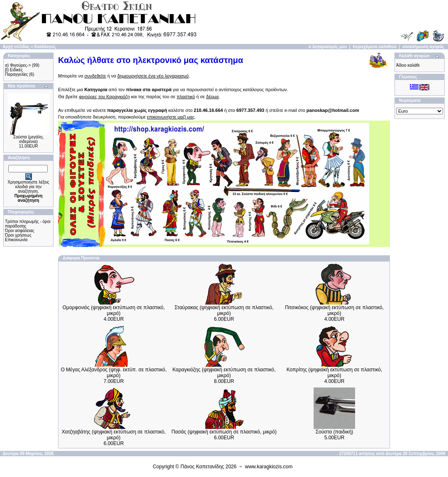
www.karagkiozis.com (269, 467)
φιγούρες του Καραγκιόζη (104, 97)
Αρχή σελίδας (16, 47)
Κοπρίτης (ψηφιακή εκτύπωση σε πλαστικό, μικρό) (335, 373)
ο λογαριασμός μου (328, 47)
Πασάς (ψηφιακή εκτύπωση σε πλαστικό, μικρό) (224, 432)
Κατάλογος (45, 47)
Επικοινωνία (16, 240)
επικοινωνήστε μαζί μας (171, 117)
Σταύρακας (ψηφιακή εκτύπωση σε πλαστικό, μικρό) (224, 310)
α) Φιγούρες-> (18, 65)
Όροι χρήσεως (18, 235)
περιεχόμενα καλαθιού (375, 47)
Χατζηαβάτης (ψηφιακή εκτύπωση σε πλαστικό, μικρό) (114, 435)
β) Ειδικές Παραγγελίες (16, 72)
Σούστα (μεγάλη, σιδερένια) (28, 139)
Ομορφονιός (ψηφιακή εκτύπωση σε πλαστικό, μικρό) (114, 310)
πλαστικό (186, 97)
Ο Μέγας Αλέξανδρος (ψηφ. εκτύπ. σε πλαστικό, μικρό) (113, 373)
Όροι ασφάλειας (20, 231)
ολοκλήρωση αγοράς (423, 47)
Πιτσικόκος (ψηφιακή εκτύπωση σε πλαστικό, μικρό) (334, 310)
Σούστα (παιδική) (335, 432)
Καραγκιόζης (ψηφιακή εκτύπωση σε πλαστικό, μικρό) (224, 373)
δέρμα (212, 97)
